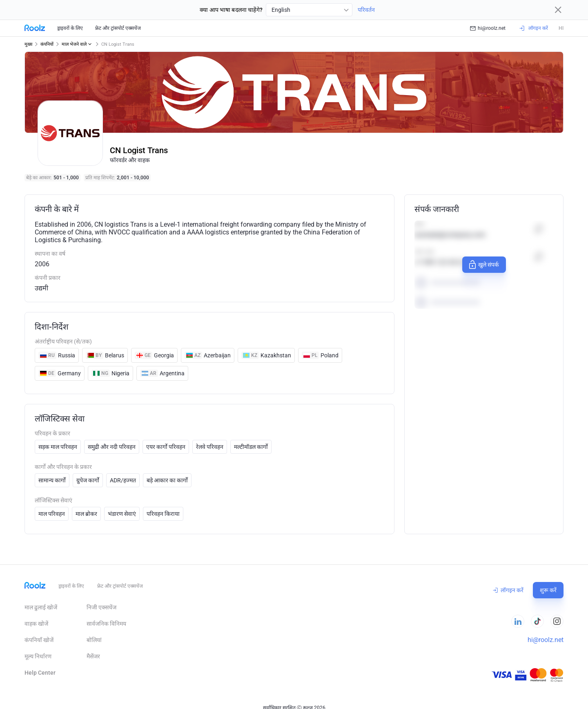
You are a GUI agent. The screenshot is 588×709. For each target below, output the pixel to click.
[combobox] (309, 10)
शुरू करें (548, 590)
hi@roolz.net (488, 28)
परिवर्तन (366, 10)
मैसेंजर (93, 656)
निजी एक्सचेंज (101, 607)
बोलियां (94, 640)
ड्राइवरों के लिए (70, 28)
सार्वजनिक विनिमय (106, 624)
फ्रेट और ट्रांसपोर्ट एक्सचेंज (118, 28)
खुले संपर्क (483, 265)
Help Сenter (40, 673)
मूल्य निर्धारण (38, 656)
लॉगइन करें (508, 590)
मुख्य (28, 44)
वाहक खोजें (36, 624)
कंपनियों (47, 44)
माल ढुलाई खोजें (41, 607)
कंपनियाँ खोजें (39, 640)
